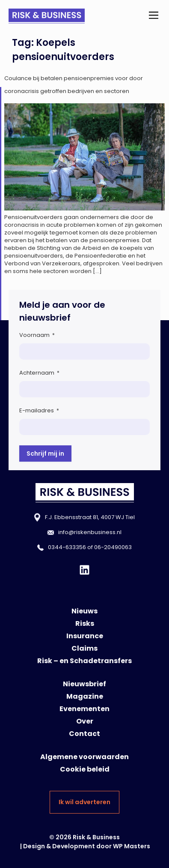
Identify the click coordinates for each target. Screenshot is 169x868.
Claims (84, 648)
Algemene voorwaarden (84, 757)
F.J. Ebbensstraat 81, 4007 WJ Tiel (90, 517)
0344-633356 (67, 547)
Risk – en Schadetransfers (84, 661)
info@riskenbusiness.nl (90, 532)
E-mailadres (39, 410)
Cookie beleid (85, 769)
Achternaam (39, 373)
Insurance (85, 636)
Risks (85, 623)
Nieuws (84, 611)
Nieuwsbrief (84, 684)
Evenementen (84, 709)
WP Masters (132, 846)
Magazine (85, 696)
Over (85, 721)
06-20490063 (113, 547)
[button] (153, 16)
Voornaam (37, 335)
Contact (84, 734)
